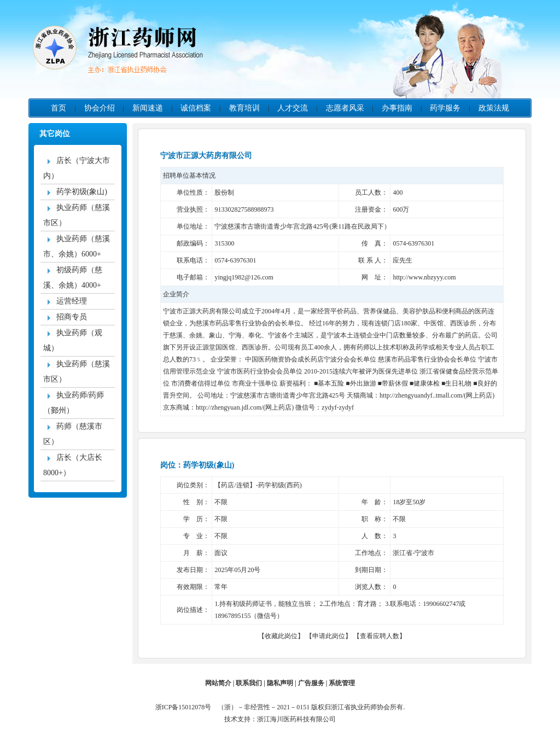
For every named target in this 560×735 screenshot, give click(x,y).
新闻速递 (148, 108)
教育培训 (244, 108)
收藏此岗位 (281, 636)
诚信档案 (196, 108)
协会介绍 (100, 108)
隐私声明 (280, 683)
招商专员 (65, 317)
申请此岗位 (329, 636)
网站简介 (218, 683)
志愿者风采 (345, 108)
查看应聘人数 (380, 636)
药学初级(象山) (75, 192)
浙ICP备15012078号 (186, 707)
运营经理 (65, 301)
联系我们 (249, 683)
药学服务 (445, 108)
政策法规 (494, 108)
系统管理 (342, 683)
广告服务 (311, 683)
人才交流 (293, 108)
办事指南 (397, 108)
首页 (59, 108)
